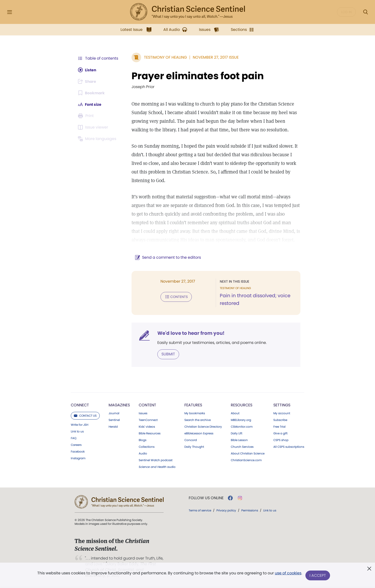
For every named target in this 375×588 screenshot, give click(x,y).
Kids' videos (147, 427)
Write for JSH (80, 425)
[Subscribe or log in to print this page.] (87, 116)
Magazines (119, 405)
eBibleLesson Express (199, 433)
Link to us (77, 431)
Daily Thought (194, 447)
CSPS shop (281, 440)
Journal (114, 413)
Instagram (78, 458)
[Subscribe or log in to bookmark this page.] (92, 93)
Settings (282, 405)
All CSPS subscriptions (289, 447)
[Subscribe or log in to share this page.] (88, 81)
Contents (175, 297)
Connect (80, 405)
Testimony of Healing (164, 57)
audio (157, 467)
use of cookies (288, 574)
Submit (167, 354)
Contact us (85, 416)
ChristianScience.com (246, 460)
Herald (113, 427)
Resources (242, 405)
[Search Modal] (365, 12)
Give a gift (280, 433)
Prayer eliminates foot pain (197, 76)
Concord (191, 440)
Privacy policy (226, 510)
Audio (143, 454)
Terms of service (200, 510)
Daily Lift (237, 433)
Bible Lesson (239, 440)
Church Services (242, 447)
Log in (346, 12)
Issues (143, 413)
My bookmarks (195, 413)
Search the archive (198, 420)
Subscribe (280, 420)
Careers (76, 445)
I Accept (318, 575)
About (235, 413)
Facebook (78, 452)
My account (282, 413)
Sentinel (114, 420)
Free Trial (279, 427)
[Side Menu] (10, 12)
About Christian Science (248, 454)
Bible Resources (150, 433)
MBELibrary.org (241, 420)
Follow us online (206, 498)
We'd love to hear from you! (190, 333)
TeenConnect (148, 420)
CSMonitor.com (242, 427)
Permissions (250, 510)
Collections (147, 447)
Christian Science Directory (203, 427)
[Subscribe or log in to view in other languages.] (98, 139)
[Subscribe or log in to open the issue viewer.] (94, 127)
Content (147, 405)
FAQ (74, 438)
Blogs (143, 440)
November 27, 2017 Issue (215, 57)
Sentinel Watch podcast (156, 460)
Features (193, 405)
